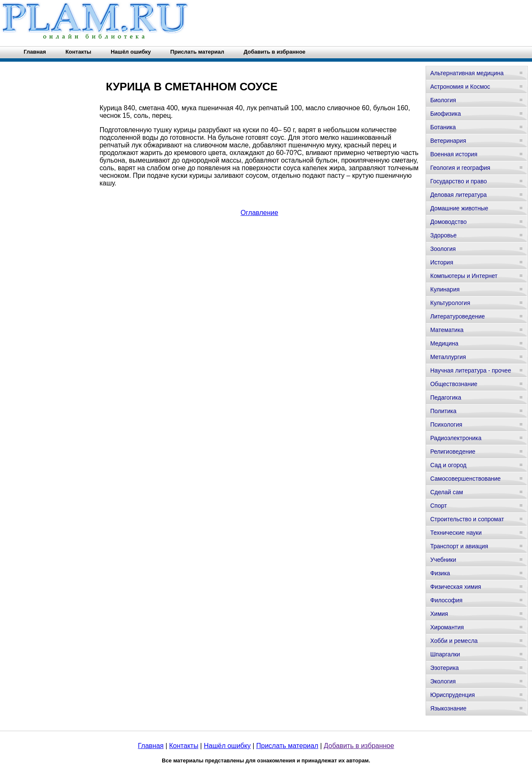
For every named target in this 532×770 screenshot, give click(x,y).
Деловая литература (459, 195)
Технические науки (456, 533)
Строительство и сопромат (467, 519)
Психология (446, 424)
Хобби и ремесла (454, 641)
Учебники (443, 560)
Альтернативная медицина (467, 73)
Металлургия (448, 357)
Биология (443, 100)
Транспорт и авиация (459, 546)
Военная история (454, 154)
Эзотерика (445, 668)
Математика (447, 330)
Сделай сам (447, 492)
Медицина (444, 343)
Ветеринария (448, 141)
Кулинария (445, 289)
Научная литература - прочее (471, 370)
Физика (440, 573)
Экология (443, 681)
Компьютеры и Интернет (464, 276)
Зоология (443, 249)
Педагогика (446, 397)
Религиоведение (453, 452)
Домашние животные (459, 208)
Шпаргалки (445, 654)
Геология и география (460, 168)
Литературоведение (457, 316)
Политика (443, 411)
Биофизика (446, 114)
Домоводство (448, 222)
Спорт (438, 506)
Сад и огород (448, 465)
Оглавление (259, 213)
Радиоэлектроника (456, 438)
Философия (446, 600)
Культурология (450, 303)
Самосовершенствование (465, 479)
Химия (439, 614)
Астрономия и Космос (460, 87)
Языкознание (448, 708)
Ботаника (443, 127)
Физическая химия (456, 587)
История (442, 262)
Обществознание (454, 384)
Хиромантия (447, 627)
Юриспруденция (453, 695)
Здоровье (444, 235)
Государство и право (459, 181)
